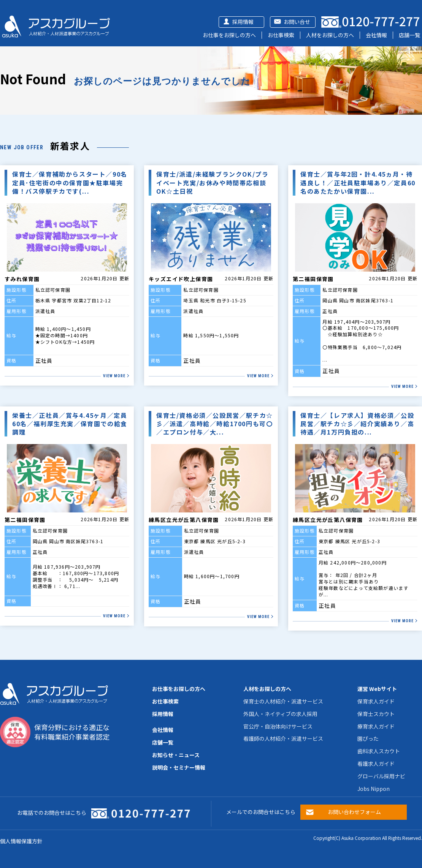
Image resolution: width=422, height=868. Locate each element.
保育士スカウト (376, 714)
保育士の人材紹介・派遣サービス (283, 701)
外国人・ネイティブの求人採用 (280, 714)
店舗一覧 (409, 35)
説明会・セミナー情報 (179, 767)
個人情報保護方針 (21, 841)
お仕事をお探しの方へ (229, 35)
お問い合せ (297, 22)
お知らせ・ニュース (176, 755)
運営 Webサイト (377, 689)
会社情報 (376, 35)
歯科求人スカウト (379, 751)
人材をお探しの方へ (330, 35)
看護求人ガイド (376, 764)
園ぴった (368, 738)
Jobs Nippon (374, 789)
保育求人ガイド (376, 701)
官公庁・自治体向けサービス (278, 726)
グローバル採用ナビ (381, 776)
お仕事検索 (281, 35)
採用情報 (243, 22)
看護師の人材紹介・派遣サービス (283, 738)
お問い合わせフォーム (354, 812)
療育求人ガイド (376, 726)
